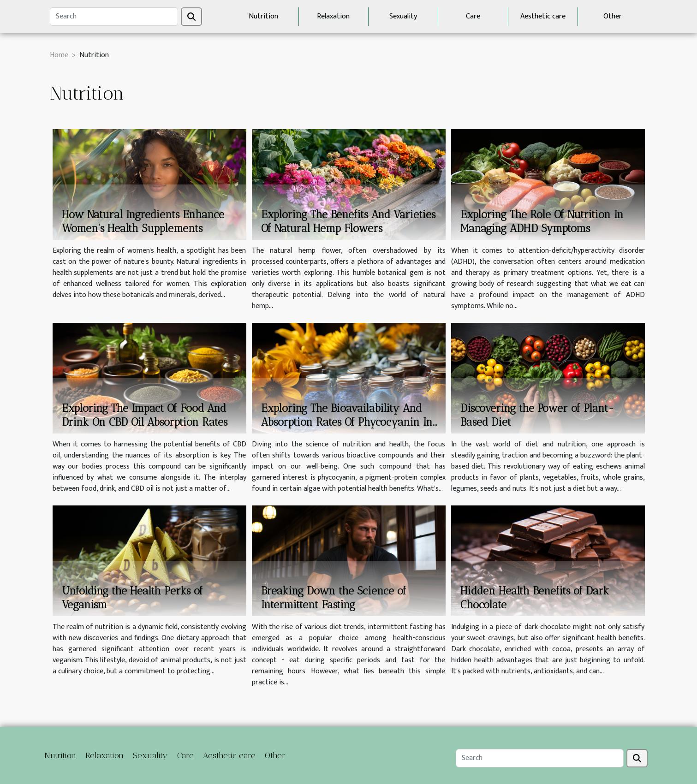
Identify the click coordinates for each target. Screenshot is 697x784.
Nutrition (263, 16)
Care (473, 16)
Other (613, 16)
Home (59, 55)
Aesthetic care (543, 16)
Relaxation (333, 16)
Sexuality (403, 16)
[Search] (114, 17)
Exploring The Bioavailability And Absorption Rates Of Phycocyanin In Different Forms (347, 422)
